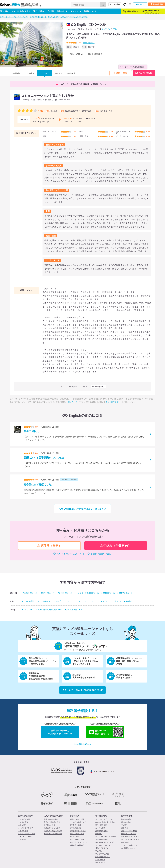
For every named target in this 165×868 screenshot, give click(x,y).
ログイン (140, 4)
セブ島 (114, 29)
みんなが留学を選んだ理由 (105, 822)
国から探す (4, 11)
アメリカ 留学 (23, 822)
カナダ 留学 (22, 825)
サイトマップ (100, 862)
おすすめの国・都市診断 (53, 834)
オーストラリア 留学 (26, 828)
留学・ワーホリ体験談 (129, 831)
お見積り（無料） (121, 73)
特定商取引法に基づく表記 (105, 842)
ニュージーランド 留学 (26, 834)
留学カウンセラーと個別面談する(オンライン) (60, 732)
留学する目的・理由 (77, 819)
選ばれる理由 (38, 11)
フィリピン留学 (53, 17)
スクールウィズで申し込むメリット (70, 554)
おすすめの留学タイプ (78, 822)
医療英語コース (132, 601)
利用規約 (99, 834)
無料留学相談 (126, 819)
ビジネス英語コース (31, 601)
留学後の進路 (74, 837)
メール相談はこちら (82, 744)
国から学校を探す (26, 816)
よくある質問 (100, 828)
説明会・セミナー (91, 11)
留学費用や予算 (75, 825)
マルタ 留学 (22, 839)
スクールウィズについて (104, 819)
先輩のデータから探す (52, 828)
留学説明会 (125, 842)
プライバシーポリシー (103, 845)
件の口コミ (89, 43)
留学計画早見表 (101, 825)
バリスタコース (87, 601)
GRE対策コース (109, 593)
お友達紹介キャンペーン (130, 837)
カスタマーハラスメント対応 (106, 837)
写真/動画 (58, 73)
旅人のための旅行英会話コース (50, 610)
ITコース (73, 601)
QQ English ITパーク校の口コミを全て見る (82, 509)
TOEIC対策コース (30, 593)
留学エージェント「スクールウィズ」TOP (14, 17)
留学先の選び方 (75, 828)
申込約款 (99, 851)
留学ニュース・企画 (77, 839)
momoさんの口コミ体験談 (79, 17)
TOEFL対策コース (65, 593)
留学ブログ (74, 816)
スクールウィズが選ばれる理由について (82, 690)
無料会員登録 (157, 4)
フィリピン (106, 29)
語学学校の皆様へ (102, 831)
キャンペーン (76, 11)
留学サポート (62, 11)
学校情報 (16, 73)
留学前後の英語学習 (77, 845)
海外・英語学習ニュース (79, 842)
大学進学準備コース (74, 610)
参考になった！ (99, 387)
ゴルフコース (29, 610)
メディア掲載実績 (82, 787)
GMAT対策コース (126, 593)
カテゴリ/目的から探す (21, 11)
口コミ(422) (44, 73)
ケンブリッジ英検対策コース (87, 593)
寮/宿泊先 (71, 73)
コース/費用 (30, 73)
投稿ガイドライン (102, 848)
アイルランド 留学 (25, 837)
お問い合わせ (72, 402)
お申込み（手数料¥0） (144, 73)
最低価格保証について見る (101, 554)
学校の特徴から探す (51, 819)
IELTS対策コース (48, 593)
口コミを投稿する (95, 54)
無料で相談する (131, 11)
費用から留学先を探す (52, 822)
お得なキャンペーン (128, 834)
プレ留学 (50, 11)
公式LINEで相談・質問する (106, 732)
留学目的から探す (50, 825)
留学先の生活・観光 (77, 834)
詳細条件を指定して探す (53, 831)
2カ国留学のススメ (128, 848)
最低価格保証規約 (102, 839)
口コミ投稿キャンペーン (130, 839)
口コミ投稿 (115, 4)
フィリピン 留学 (24, 819)
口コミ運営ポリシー (114, 402)
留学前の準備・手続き (78, 831)
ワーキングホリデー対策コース (109, 601)
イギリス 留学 (23, 831)
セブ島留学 (64, 17)
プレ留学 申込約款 (102, 854)
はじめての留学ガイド (129, 845)
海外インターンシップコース (54, 601)
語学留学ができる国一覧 (38, 17)
